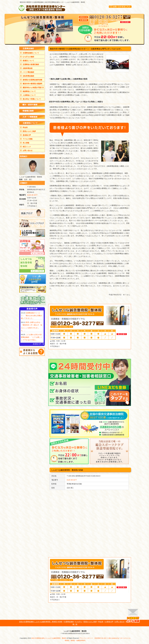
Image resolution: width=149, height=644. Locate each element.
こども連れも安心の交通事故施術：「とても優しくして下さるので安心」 (32, 337)
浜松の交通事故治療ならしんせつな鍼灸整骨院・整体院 (49, 638)
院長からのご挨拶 (29, 131)
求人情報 (26, 143)
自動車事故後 (28, 68)
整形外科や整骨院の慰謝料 (32, 84)
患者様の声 (27, 135)
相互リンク (27, 147)
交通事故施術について (31, 53)
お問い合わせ (28, 150)
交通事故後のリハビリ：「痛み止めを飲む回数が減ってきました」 (32, 316)
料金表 (25, 127)
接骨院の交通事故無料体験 (32, 80)
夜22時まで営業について (32, 99)
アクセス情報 (28, 139)
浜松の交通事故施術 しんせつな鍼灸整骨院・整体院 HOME (41, 622)
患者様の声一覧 (39, 344)
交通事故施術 (69, 622)
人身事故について (29, 95)
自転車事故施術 (28, 76)
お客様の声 (109, 622)
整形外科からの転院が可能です (33, 87)
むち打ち (79, 622)
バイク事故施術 (28, 72)
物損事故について (29, 91)
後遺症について (28, 61)
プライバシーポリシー (86, 638)
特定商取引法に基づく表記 (103, 638)
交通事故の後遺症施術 (31, 64)
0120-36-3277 (72, 480)
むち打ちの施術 (28, 57)
